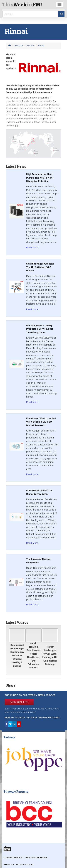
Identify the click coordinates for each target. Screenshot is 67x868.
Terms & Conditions (36, 858)
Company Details (13, 858)
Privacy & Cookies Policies (19, 865)
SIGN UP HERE (19, 702)
